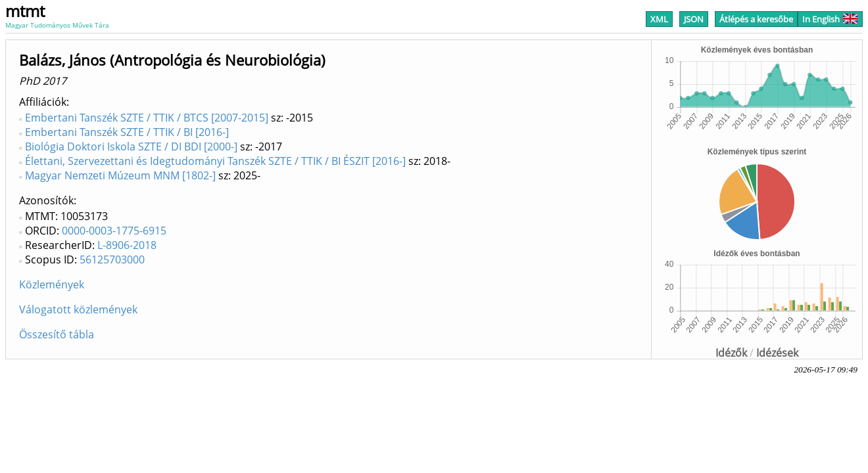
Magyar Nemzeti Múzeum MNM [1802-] (120, 175)
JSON (694, 19)
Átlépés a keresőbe (756, 19)
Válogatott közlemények (78, 309)
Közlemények (52, 284)
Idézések (777, 353)
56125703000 (112, 259)
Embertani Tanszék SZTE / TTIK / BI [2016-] (127, 132)
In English (830, 19)
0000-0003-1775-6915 (114, 231)
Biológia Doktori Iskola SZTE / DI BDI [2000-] (131, 146)
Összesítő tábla (57, 334)
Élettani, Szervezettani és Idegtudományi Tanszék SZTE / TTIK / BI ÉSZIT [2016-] (215, 161)
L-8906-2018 (127, 245)
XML (659, 19)
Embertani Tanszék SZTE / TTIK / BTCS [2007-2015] (147, 118)
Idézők (731, 353)
